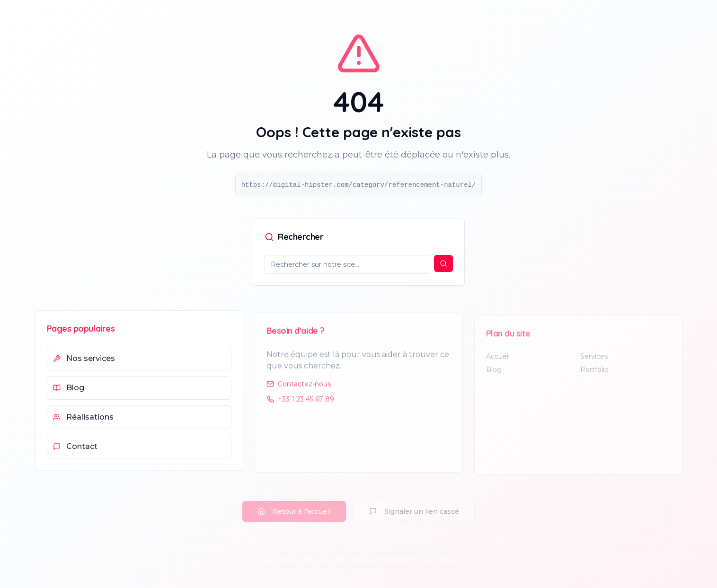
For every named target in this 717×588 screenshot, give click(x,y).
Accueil (498, 360)
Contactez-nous (299, 387)
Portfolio (594, 373)
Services (594, 360)
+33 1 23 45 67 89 (300, 402)
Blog (494, 373)
